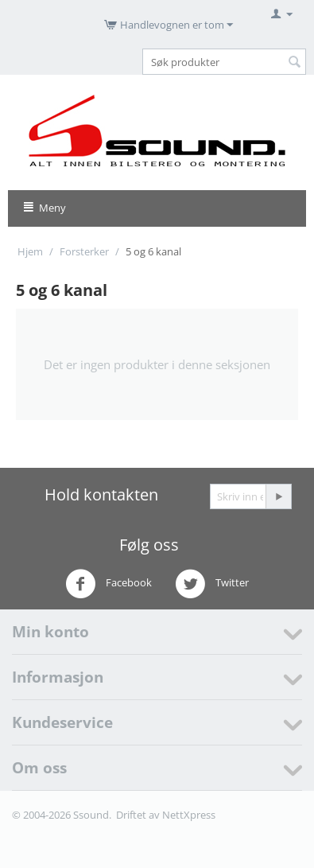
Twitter (212, 584)
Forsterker (84, 251)
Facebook (109, 584)
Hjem (30, 251)
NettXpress (189, 815)
